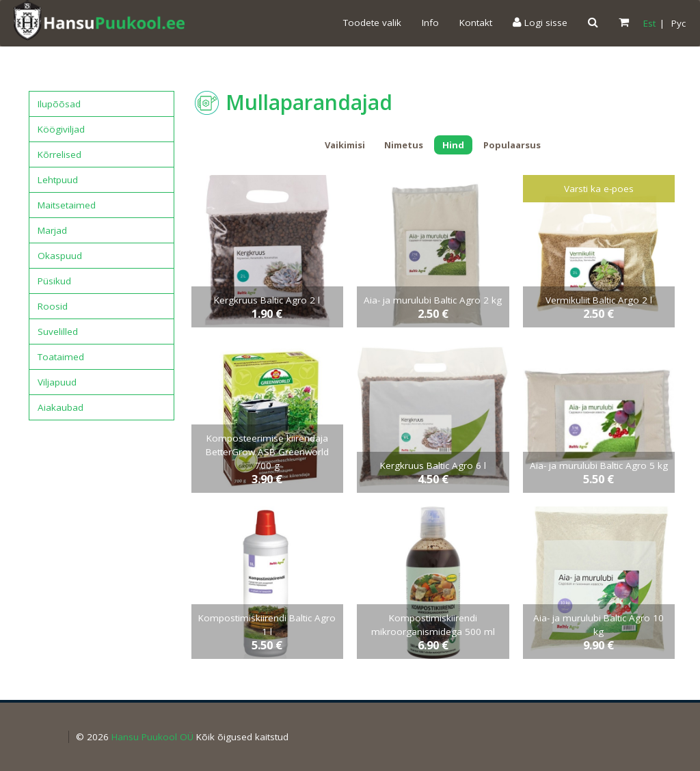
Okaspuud (60, 256)
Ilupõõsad (59, 104)
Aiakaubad (60, 407)
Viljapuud (57, 382)
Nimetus (404, 145)
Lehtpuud (58, 180)
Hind (453, 145)
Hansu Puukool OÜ (152, 737)
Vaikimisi (345, 145)
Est (649, 23)
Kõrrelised (59, 154)
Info (430, 23)
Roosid (53, 306)
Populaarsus (512, 145)
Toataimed (61, 357)
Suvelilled (58, 332)
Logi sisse (540, 23)
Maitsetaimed (67, 205)
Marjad (52, 230)
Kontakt (476, 23)
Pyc (678, 23)
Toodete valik (372, 23)
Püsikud (54, 281)
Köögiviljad (61, 129)
